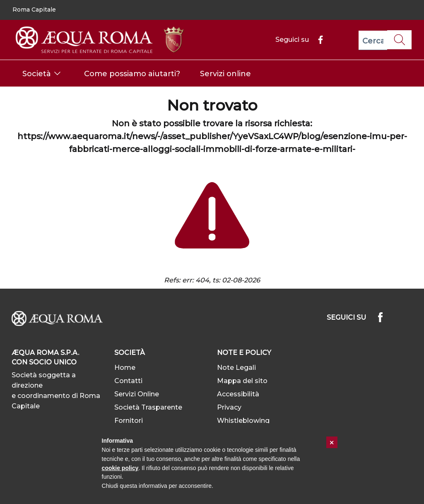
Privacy (229, 407)
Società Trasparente (148, 407)
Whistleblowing (243, 421)
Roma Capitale (34, 10)
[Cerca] (373, 40)
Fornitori (129, 421)
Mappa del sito (242, 381)
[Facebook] (317, 40)
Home (125, 368)
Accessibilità (238, 394)
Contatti (128, 381)
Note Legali (236, 368)
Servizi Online (137, 394)
